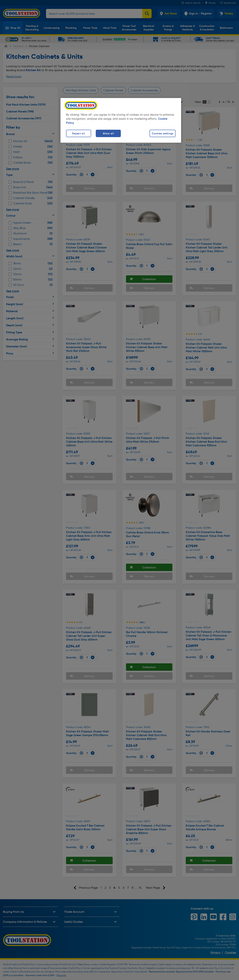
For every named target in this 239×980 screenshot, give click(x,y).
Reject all (78, 133)
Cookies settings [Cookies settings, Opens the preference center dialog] (163, 133)
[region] (121, 120)
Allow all (108, 133)
